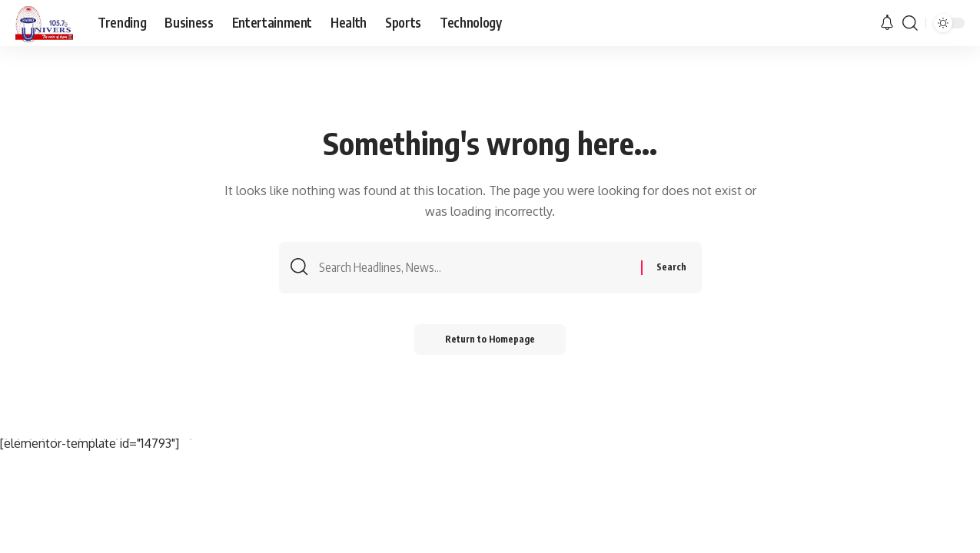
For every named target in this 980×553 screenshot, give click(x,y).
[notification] (887, 23)
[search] (910, 23)
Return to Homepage (490, 339)
